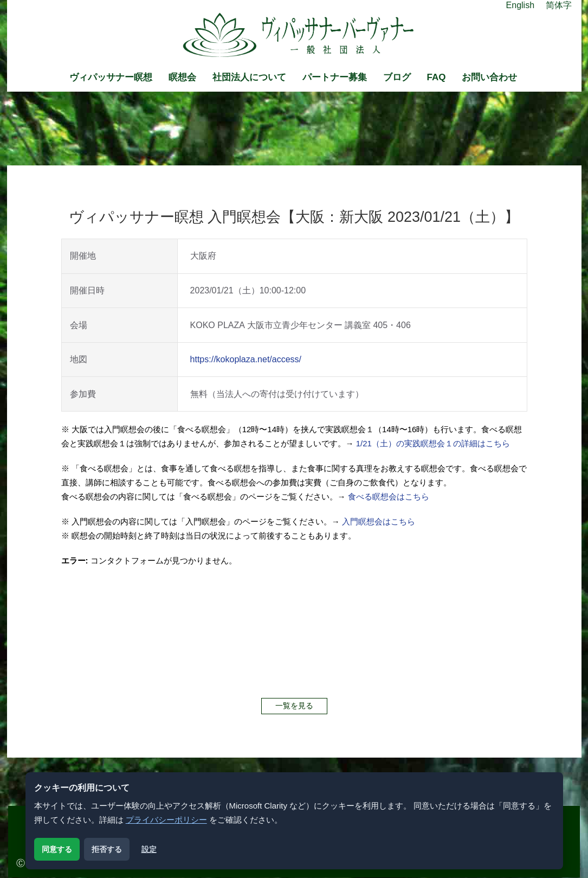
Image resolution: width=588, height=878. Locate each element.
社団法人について (249, 77)
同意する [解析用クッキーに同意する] (57, 849)
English (520, 5)
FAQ (437, 77)
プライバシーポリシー (166, 820)
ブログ (397, 77)
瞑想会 (182, 77)
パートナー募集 (335, 77)
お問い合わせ (489, 77)
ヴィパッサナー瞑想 (111, 77)
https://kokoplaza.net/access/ (246, 359)
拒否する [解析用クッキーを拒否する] (107, 849)
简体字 (559, 5)
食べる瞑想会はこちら (389, 496)
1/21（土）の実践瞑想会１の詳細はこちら (433, 443)
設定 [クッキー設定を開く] (149, 849)
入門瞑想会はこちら (379, 521)
